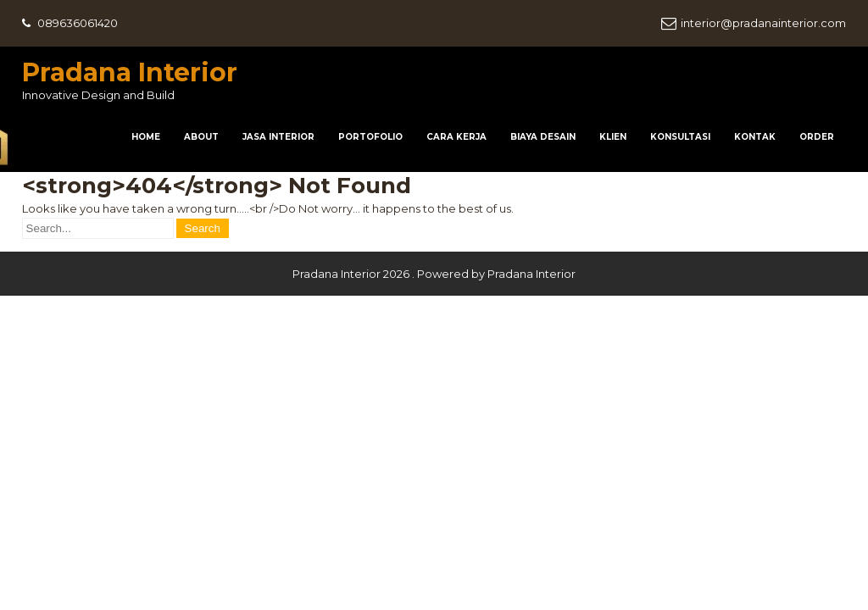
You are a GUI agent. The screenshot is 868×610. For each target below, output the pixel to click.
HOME (146, 137)
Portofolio (370, 137)
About (201, 137)
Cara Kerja (456, 137)
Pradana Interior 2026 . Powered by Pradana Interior (434, 274)
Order (817, 137)
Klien (613, 137)
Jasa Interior (278, 137)
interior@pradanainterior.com (763, 23)
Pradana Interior (130, 72)
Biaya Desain (543, 137)
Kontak (755, 137)
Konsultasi (680, 137)
